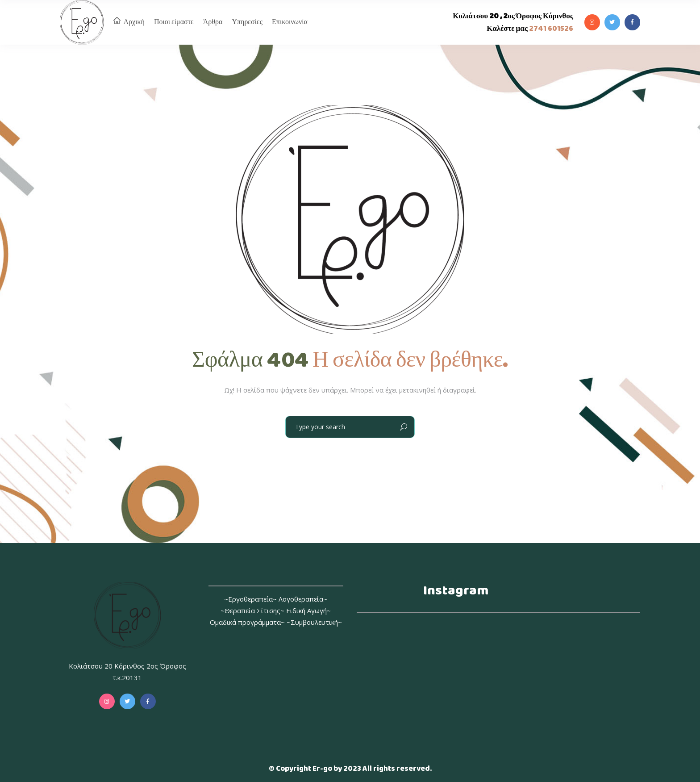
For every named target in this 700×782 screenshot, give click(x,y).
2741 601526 (550, 29)
